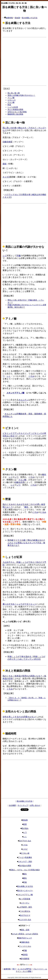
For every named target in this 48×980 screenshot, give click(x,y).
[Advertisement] (23, 61)
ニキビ (25, 849)
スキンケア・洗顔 (25, 861)
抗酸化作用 (19, 482)
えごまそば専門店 (24, 969)
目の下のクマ (25, 915)
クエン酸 (11, 102)
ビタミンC (12, 100)
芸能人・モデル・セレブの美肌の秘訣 (25, 870)
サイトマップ (23, 805)
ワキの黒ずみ (25, 911)
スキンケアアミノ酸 (15, 393)
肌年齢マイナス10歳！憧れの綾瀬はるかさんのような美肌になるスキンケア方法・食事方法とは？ (26, 543)
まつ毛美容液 (25, 899)
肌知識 (17, 18)
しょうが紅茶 (13, 107)
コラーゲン (25, 903)
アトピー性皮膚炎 (25, 857)
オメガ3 (6, 177)
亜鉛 (5, 164)
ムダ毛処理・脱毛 (25, 907)
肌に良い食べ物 (14, 93)
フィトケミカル (25, 946)
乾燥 (25, 882)
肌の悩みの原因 (25, 866)
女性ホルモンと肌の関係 (17, 112)
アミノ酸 (11, 98)
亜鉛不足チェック (25, 938)
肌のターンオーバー (25, 891)
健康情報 (8, 18)
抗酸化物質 (8, 142)
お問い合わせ (35, 805)
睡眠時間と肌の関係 (15, 114)
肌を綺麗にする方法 (30, 18)
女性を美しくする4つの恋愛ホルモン (19, 717)
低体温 (25, 955)
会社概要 (12, 805)
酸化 (44, 474)
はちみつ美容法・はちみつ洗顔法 (25, 934)
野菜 (9, 105)
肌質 (25, 824)
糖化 (26, 507)
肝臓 (18, 256)
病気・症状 (25, 930)
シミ (5, 256)
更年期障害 (25, 959)
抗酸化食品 (25, 942)
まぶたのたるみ (25, 920)
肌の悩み (25, 828)
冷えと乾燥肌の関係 (15, 109)
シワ (16, 477)
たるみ (43, 512)
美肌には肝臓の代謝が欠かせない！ (21, 95)
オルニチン (23, 400)
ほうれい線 (25, 853)
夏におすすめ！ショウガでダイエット (19, 604)
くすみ (31, 376)
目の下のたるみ (25, 841)
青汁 (14, 969)
